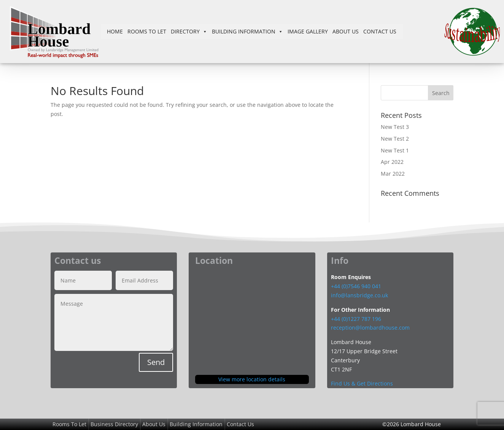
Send (156, 362)
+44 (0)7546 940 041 (356, 286)
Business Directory (114, 424)
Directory (189, 31)
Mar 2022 (393, 174)
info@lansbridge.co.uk (359, 295)
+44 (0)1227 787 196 (357, 319)
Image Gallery (308, 31)
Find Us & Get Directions (362, 383)
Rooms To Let (147, 31)
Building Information (247, 31)
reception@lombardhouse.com (370, 328)
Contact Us (380, 31)
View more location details (252, 379)
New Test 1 (395, 150)
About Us (346, 31)
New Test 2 (395, 139)
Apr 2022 (392, 162)
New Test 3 (395, 127)
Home (115, 31)
